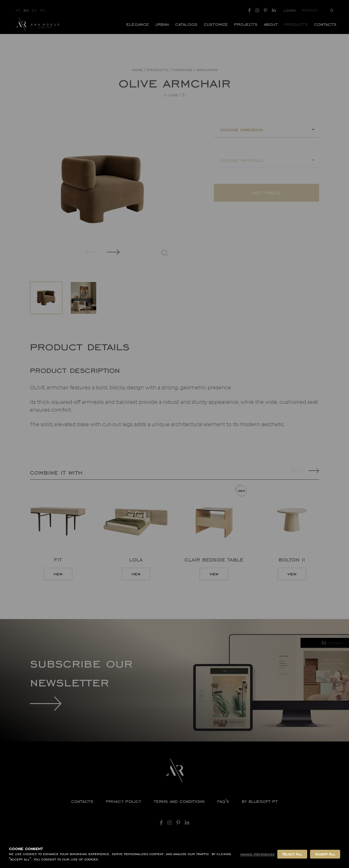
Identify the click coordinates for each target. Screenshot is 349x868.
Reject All (292, 854)
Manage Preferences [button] (257, 854)
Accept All (325, 854)
